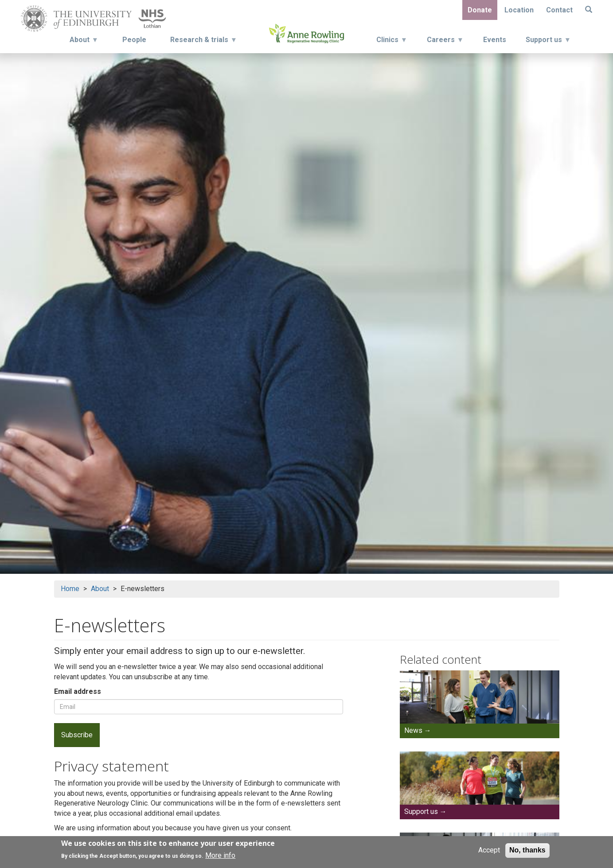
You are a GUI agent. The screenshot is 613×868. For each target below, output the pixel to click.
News (413, 730)
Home (70, 589)
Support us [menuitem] (547, 42)
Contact (559, 10)
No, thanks (527, 850)
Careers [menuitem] (444, 42)
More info (220, 855)
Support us (421, 812)
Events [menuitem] (495, 40)
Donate (480, 10)
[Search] (589, 10)
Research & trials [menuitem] (200, 42)
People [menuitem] (134, 40)
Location (519, 10)
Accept (489, 850)
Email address (78, 691)
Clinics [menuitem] (391, 42)
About (100, 589)
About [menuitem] (80, 42)
